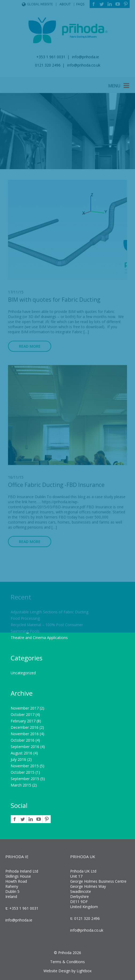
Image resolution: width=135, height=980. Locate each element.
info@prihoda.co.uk (87, 930)
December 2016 (25, 727)
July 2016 (18, 759)
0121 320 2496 (86, 918)
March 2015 (21, 785)
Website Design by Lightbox (67, 971)
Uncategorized (23, 673)
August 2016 (21, 753)
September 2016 (25, 747)
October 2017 (23, 714)
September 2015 (25, 779)
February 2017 (23, 721)
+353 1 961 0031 (23, 908)
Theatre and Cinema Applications (39, 638)
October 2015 (23, 772)
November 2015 (25, 766)
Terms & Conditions (67, 962)
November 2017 (25, 708)
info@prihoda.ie (19, 920)
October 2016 (23, 740)
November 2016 (25, 734)
